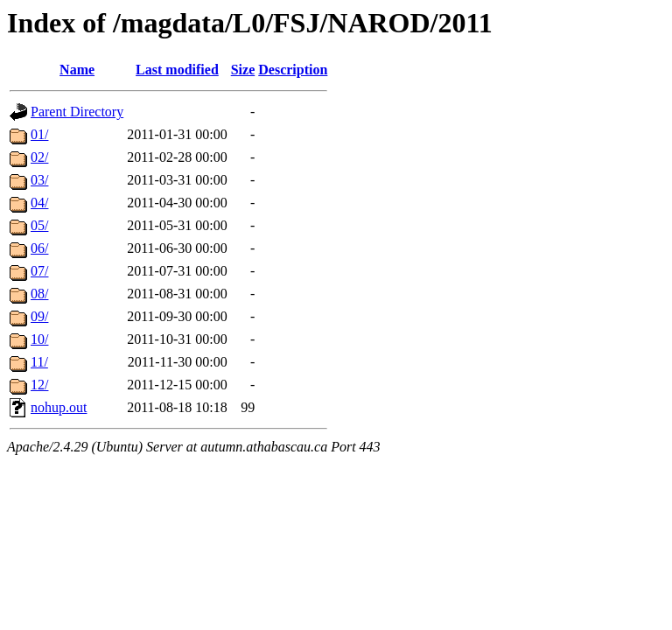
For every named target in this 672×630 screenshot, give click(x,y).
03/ (39, 180)
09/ (39, 316)
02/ (39, 157)
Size (243, 70)
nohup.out (59, 407)
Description (293, 70)
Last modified (177, 70)
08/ (39, 294)
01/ (39, 134)
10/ (39, 339)
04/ (39, 203)
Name (77, 70)
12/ (39, 385)
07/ (39, 271)
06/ (39, 248)
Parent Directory (77, 112)
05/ (39, 225)
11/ (39, 362)
